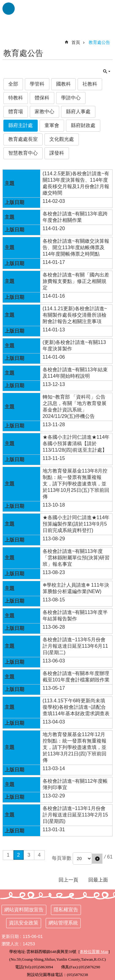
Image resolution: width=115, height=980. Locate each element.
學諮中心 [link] (71, 98)
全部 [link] (13, 84)
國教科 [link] (63, 84)
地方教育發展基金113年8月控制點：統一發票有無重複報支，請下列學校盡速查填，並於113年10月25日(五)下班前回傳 (76, 484)
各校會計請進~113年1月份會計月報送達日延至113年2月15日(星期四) (75, 815)
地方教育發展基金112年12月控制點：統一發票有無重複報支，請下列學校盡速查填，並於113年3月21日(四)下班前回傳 (75, 747)
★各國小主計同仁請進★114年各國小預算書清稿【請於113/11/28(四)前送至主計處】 (76, 444)
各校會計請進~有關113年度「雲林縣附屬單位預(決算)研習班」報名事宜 (76, 558)
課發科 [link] (57, 153)
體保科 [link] (42, 98)
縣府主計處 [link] (21, 125)
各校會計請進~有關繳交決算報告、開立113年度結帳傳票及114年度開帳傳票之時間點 (76, 247)
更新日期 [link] (10, 936)
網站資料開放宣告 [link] (24, 910)
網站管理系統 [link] (63, 923)
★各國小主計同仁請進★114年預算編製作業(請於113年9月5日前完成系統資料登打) (76, 524)
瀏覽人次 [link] (10, 944)
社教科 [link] (90, 84)
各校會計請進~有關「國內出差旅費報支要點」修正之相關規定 (76, 281)
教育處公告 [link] (99, 42)
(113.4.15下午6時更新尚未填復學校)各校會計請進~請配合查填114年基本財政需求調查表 (76, 707)
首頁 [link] (76, 42)
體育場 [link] (16, 112)
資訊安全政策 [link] (24, 923)
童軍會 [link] (52, 125)
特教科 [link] (16, 98)
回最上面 (98, 880)
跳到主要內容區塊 (3, 3)
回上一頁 (68, 880)
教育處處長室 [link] (23, 139)
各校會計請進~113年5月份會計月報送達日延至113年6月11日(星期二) (75, 646)
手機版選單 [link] (9, 9)
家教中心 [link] (44, 112)
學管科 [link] (37, 84)
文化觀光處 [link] (62, 139)
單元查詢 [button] (107, 71)
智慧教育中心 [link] (23, 153)
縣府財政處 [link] (83, 125)
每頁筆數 (62, 858)
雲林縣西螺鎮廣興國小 (57, 15)
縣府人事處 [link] (78, 112)
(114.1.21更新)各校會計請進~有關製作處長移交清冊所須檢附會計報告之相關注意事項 (75, 315)
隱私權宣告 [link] (66, 910)
